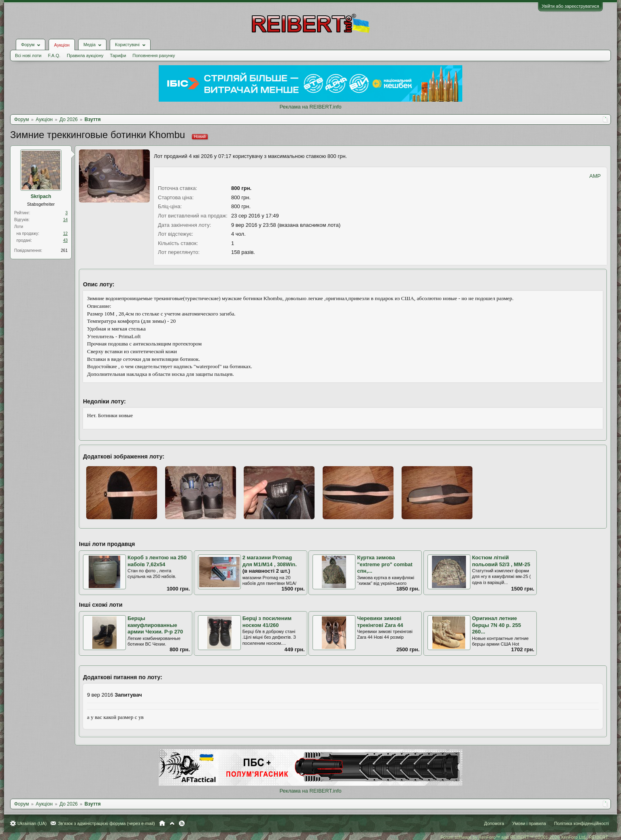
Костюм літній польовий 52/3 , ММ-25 (501, 561)
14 (65, 220)
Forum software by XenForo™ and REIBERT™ (525, 837)
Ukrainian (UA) (32, 823)
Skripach (41, 196)
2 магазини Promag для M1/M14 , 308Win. (270, 561)
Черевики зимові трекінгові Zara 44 (380, 622)
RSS (182, 823)
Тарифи (118, 55)
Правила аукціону (85, 55)
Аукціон (62, 45)
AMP (595, 176)
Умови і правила (529, 823)
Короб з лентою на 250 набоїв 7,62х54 (157, 561)
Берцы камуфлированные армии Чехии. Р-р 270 (155, 625)
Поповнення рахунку (154, 55)
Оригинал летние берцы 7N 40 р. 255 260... (497, 625)
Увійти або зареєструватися (570, 6)
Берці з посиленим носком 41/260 (267, 622)
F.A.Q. (54, 55)
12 (65, 233)
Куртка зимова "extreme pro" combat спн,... (385, 564)
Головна (162, 823)
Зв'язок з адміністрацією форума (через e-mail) (106, 823)
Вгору (172, 823)
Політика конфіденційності (582, 823)
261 (64, 251)
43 (65, 240)
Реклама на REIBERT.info (310, 107)
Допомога (494, 823)
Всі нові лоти (28, 55)
